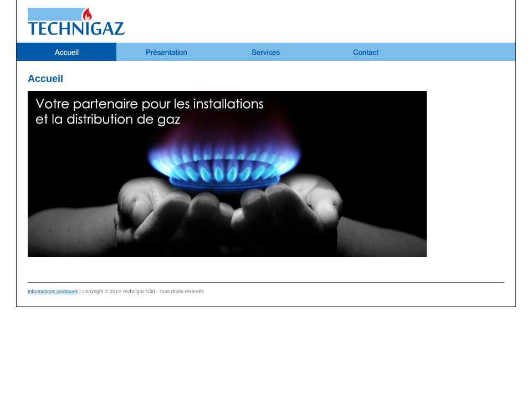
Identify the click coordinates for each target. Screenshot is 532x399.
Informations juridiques (53, 291)
